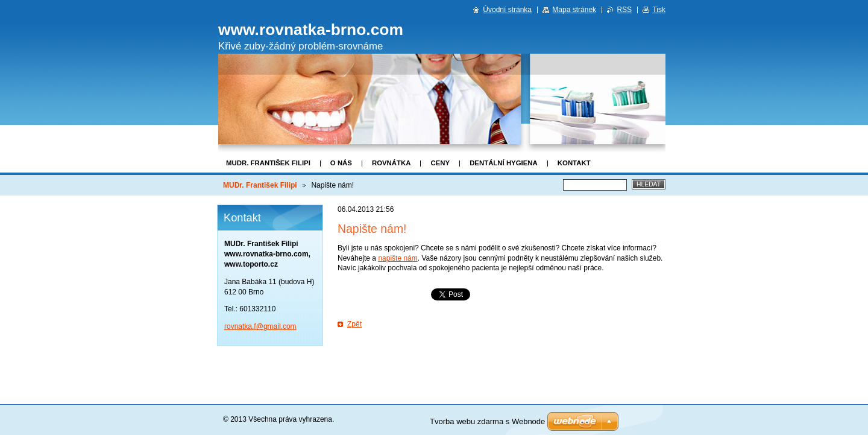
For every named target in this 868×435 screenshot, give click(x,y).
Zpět (354, 324)
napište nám (398, 258)
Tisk (659, 10)
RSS (624, 10)
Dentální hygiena (504, 163)
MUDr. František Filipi (268, 163)
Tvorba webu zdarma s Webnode (487, 421)
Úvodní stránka (507, 10)
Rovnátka (392, 163)
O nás (341, 163)
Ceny (440, 163)
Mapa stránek (574, 10)
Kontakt (574, 163)
